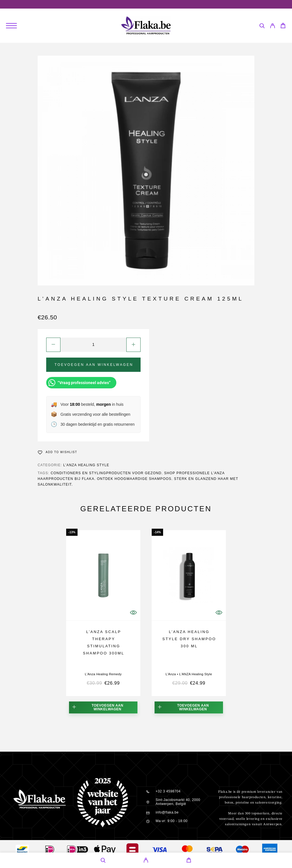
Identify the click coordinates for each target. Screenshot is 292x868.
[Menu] (11, 26)
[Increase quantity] (133, 345)
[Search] (262, 27)
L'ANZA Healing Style (86, 465)
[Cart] (283, 26)
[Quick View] (133, 613)
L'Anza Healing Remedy (103, 674)
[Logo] (146, 26)
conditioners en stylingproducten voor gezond (106, 473)
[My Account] (272, 27)
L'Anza (171, 674)
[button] (103, 707)
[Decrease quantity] (53, 345)
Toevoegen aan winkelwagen (94, 365)
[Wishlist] (57, 452)
